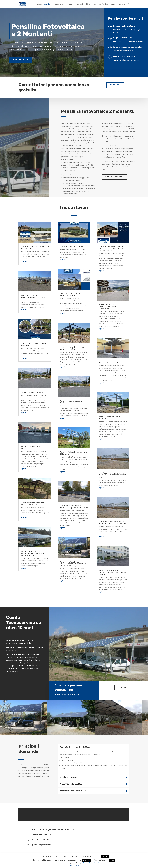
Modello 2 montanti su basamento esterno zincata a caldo (34, 297)
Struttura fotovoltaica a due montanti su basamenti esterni (112, 474)
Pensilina (47, 4)
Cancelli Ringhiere (84, 4)
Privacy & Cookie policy (92, 863)
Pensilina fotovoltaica (108, 362)
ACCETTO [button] (105, 857)
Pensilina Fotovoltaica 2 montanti (109, 418)
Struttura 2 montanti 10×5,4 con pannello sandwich (35, 248)
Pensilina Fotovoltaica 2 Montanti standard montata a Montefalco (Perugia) (73, 564)
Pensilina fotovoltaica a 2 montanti (71, 402)
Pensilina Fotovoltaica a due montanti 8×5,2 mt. (72, 348)
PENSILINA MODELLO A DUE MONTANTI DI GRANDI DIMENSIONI (111, 306)
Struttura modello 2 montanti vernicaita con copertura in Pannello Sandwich (112, 248)
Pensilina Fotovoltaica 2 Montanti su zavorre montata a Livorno (113, 572)
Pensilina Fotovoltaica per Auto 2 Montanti (73, 453)
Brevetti (114, 4)
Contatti (122, 4)
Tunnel (70, 4)
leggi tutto (24, 261)
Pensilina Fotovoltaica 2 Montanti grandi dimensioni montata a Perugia (33, 553)
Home (39, 4)
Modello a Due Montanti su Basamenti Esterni (72, 294)
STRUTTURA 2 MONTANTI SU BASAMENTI (34, 344)
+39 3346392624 (43, 840)
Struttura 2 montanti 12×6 (71, 247)
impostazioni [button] (87, 860)
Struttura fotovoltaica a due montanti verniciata (33, 504)
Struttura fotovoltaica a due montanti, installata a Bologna (112, 523)
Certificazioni (103, 4)
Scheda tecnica (115, 177)
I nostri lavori (21, 60)
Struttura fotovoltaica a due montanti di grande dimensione (74, 507)
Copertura (59, 4)
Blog (94, 4)
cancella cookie (74, 865)
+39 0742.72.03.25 (43, 835)
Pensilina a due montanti (32, 392)
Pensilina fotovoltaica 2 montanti (31, 447)
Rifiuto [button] (112, 860)
